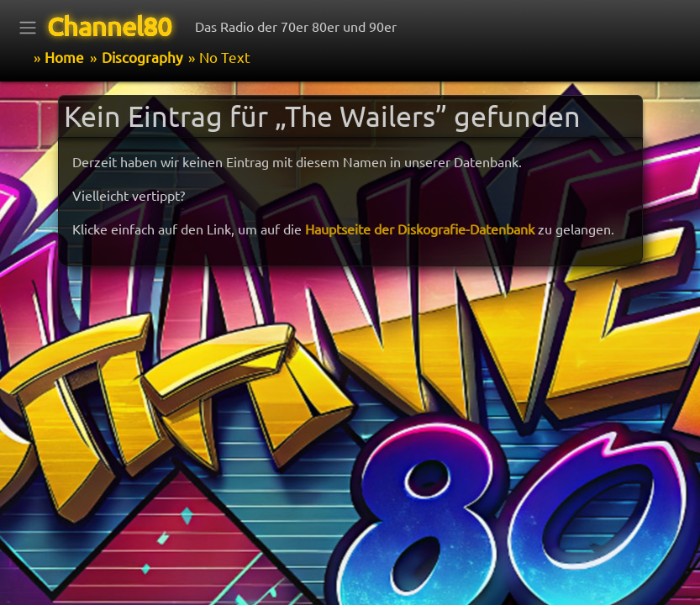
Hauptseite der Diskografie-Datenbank (420, 229)
